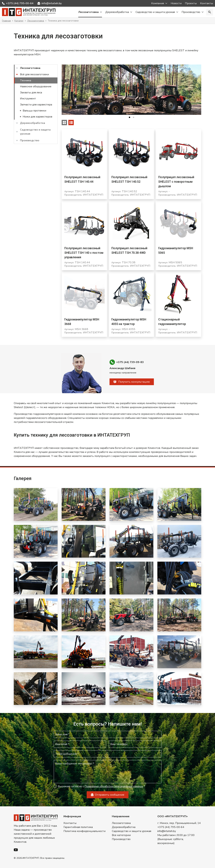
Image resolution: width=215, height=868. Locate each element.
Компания (158, 3)
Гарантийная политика (78, 827)
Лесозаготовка (88, 12)
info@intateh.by (52, 3)
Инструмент (28, 99)
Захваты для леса (31, 93)
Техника (26, 80)
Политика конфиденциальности (84, 831)
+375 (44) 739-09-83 (130, 362)
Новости (176, 3)
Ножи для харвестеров (37, 117)
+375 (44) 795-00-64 (20, 3)
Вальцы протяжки (34, 111)
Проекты (191, 3)
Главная (6, 21)
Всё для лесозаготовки (34, 74)
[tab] (130, 117)
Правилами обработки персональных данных (114, 786)
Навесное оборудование (36, 86)
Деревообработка (117, 12)
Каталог (19, 21)
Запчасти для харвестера (36, 105)
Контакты (207, 3)
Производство (191, 12)
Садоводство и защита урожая (155, 12)
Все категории (121, 835)
